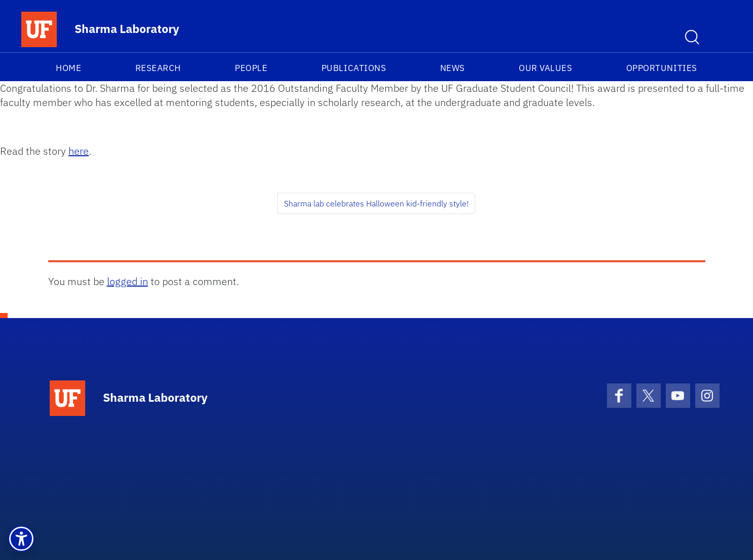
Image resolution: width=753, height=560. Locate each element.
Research (158, 68)
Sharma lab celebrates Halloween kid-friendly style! (376, 203)
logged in (128, 281)
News (453, 68)
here (79, 151)
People (251, 68)
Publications (354, 68)
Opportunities (662, 68)
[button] (21, 539)
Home (68, 68)
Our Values (545, 68)
